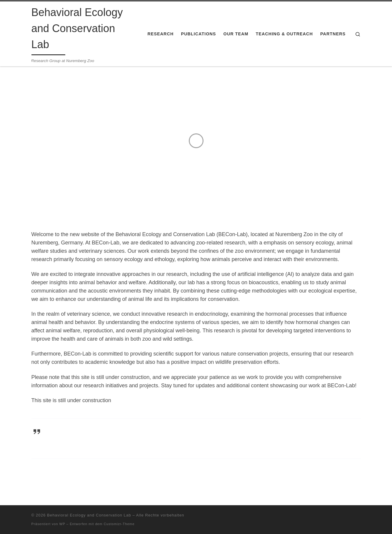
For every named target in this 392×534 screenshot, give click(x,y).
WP (62, 524)
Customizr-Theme (119, 524)
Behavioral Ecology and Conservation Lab (89, 515)
